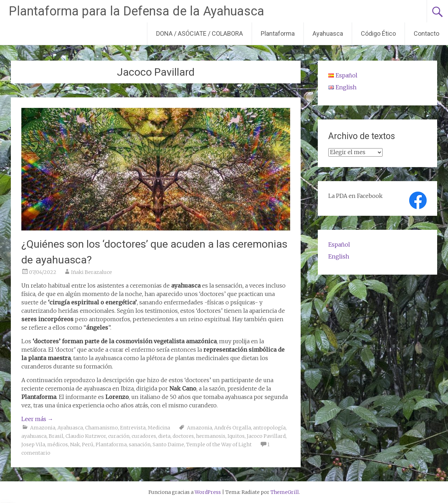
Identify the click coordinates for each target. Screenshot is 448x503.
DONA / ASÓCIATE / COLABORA (199, 33)
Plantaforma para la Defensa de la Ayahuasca (136, 11)
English (339, 256)
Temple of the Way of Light (219, 445)
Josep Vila (33, 445)
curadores (144, 436)
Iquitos (236, 436)
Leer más (37, 419)
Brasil (56, 436)
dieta (164, 436)
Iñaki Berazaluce (92, 272)
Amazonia (43, 428)
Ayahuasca (328, 33)
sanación (140, 445)
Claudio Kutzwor (86, 436)
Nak (75, 445)
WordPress (208, 492)
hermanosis (211, 436)
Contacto (426, 33)
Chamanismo (101, 428)
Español (339, 244)
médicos (58, 445)
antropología (269, 428)
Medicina (159, 428)
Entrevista (133, 428)
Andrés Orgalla (233, 428)
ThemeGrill (285, 492)
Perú (88, 445)
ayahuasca (34, 436)
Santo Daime (168, 445)
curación (119, 436)
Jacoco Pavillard (266, 436)
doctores (183, 436)
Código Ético (378, 33)
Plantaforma (278, 33)
